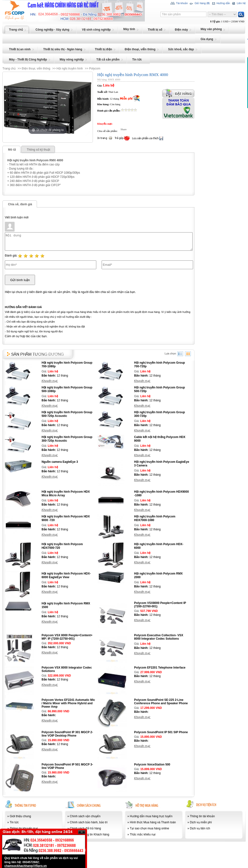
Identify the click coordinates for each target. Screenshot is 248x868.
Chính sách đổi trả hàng (85, 828)
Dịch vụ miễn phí (201, 822)
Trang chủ (9, 69)
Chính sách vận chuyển (85, 816)
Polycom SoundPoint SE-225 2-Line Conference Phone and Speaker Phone (161, 702)
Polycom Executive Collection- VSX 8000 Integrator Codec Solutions (159, 637)
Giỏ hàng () (199, 3)
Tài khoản (179, 3)
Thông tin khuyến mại (24, 828)
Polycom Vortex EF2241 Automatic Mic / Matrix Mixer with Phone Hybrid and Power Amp (68, 703)
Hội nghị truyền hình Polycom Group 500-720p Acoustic (67, 414)
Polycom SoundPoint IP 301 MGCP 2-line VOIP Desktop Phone (67, 734)
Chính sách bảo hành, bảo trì (89, 822)
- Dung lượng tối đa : (21, 169)
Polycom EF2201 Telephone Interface (160, 668)
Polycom (95, 69)
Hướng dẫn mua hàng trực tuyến (151, 816)
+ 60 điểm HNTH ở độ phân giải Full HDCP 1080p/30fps (44, 173)
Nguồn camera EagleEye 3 (60, 462)
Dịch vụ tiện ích (200, 828)
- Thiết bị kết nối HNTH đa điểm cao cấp (33, 164)
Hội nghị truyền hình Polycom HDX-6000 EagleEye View (66, 575)
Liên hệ (238, 3)
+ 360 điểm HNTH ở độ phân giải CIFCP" (34, 185)
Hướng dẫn (220, 3)
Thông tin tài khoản (202, 816)
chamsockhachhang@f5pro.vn (26, 866)
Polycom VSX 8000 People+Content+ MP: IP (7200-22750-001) (67, 637)
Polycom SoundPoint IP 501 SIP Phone (161, 732)
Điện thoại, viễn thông (36, 69)
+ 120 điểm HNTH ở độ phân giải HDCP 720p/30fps (41, 177)
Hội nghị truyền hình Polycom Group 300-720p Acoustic (67, 439)
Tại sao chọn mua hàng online (149, 828)
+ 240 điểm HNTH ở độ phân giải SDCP (33, 181)
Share (122, 129)
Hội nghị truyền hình (70, 69)
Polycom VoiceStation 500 (152, 765)
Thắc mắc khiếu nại (143, 834)
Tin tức (14, 822)
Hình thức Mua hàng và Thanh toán (153, 822)
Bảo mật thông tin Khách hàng (89, 834)
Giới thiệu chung (20, 816)
